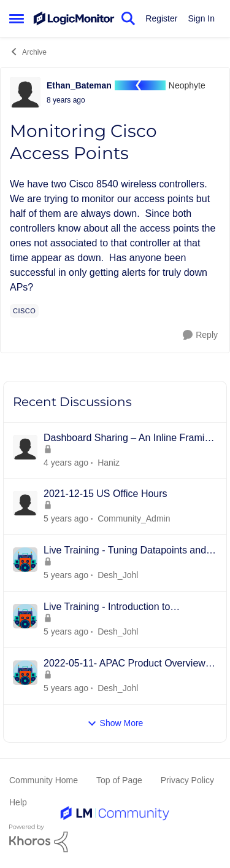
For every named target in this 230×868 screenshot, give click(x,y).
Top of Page (119, 780)
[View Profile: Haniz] (25, 447)
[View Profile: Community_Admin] (25, 503)
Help (18, 802)
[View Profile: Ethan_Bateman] (25, 92)
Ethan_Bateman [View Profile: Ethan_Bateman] (79, 85)
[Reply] (200, 335)
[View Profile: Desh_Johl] (25, 560)
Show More (115, 723)
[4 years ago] (66, 519)
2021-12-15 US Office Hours (105, 494)
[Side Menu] (17, 18)
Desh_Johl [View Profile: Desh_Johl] (118, 575)
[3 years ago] (66, 462)
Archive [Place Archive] (28, 52)
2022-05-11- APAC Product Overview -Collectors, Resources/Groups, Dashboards (128, 664)
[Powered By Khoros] (115, 839)
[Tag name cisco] (24, 311)
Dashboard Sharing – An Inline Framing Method (129, 439)
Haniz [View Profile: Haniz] (109, 462)
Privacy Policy (187, 780)
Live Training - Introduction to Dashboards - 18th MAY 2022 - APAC (125, 608)
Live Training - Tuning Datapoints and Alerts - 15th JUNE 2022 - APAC (125, 551)
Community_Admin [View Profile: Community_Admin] (134, 518)
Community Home (44, 780)
